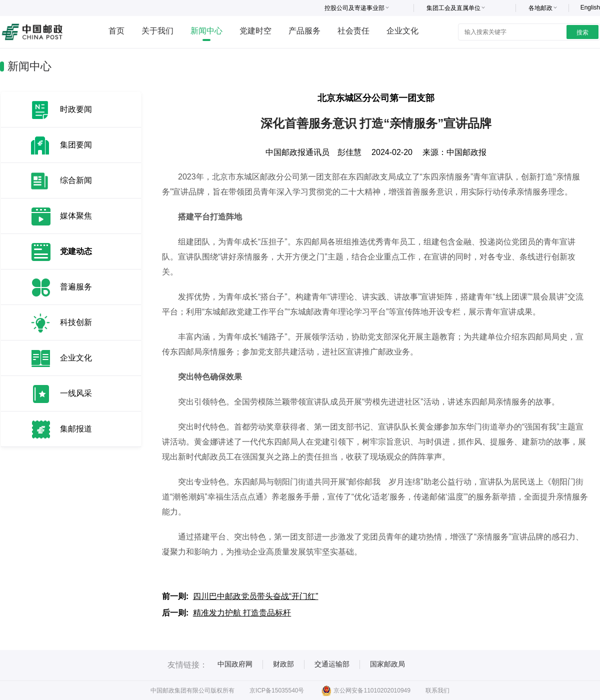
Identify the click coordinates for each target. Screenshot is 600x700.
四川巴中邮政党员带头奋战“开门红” (256, 596)
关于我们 (157, 31)
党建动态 (76, 251)
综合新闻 (76, 180)
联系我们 (437, 690)
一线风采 (76, 393)
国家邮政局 (387, 664)
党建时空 (255, 31)
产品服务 (304, 31)
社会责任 (353, 31)
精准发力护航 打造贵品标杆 (242, 613)
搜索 (582, 32)
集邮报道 (76, 429)
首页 (116, 31)
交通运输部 (332, 664)
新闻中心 (206, 31)
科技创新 (76, 322)
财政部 (283, 664)
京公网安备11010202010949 (366, 690)
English (590, 7)
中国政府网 (235, 664)
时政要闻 (76, 109)
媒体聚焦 (76, 216)
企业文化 (402, 31)
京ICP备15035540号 (277, 690)
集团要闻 (76, 145)
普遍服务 (76, 287)
